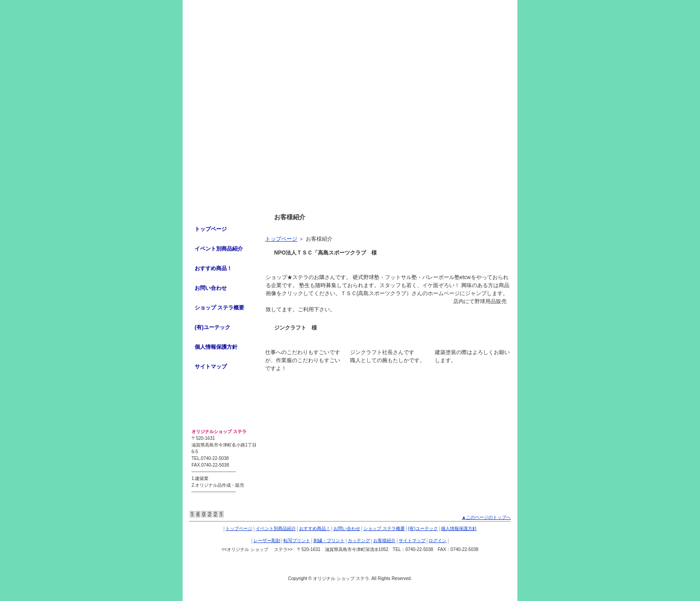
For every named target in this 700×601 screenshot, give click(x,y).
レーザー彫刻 (267, 540)
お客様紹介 (384, 540)
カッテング (359, 540)
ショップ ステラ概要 (219, 308)
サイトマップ (211, 367)
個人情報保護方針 (216, 347)
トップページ (281, 239)
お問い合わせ (211, 288)
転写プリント (297, 540)
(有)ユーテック (212, 327)
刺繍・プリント (329, 540)
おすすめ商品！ (213, 268)
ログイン (437, 540)
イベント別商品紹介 (219, 249)
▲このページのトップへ (486, 517)
